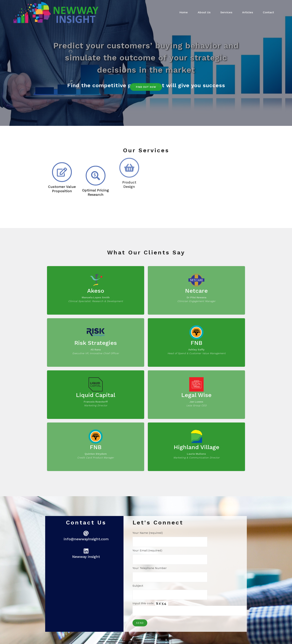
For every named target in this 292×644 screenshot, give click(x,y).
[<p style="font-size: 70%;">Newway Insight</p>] (86, 551)
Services (226, 12)
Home (184, 12)
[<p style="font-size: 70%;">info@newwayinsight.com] (86, 533)
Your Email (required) (170, 557)
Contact (268, 12)
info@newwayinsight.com (86, 539)
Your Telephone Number (170, 574)
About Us (204, 12)
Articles (248, 12)
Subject (170, 592)
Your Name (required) (170, 539)
